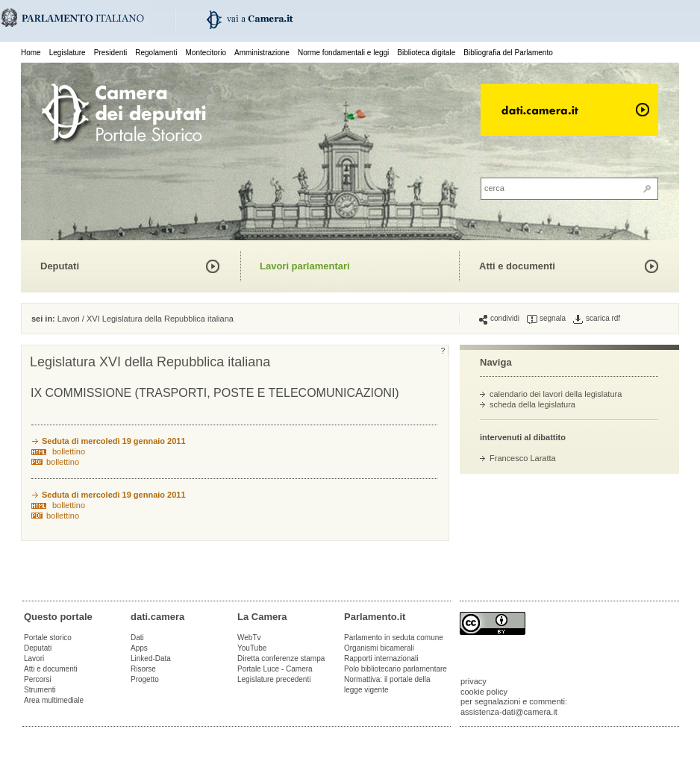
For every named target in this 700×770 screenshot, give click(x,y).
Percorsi (38, 679)
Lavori (69, 319)
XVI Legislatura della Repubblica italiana (160, 319)
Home (31, 53)
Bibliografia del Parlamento (508, 53)
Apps (139, 648)
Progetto (145, 679)
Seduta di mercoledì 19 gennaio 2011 (114, 441)
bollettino (69, 451)
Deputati (60, 266)
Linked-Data (151, 658)
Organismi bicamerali (379, 648)
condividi (499, 319)
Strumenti (40, 690)
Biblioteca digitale (426, 53)
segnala (546, 319)
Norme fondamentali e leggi (343, 53)
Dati (137, 638)
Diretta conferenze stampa (281, 658)
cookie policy (484, 692)
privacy (474, 681)
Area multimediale (54, 700)
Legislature (68, 53)
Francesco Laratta (523, 458)
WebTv (249, 638)
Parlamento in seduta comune (394, 638)
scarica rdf (597, 319)
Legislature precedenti (274, 679)
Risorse (143, 669)
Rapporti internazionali (381, 658)
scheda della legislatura (532, 404)
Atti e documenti (517, 266)
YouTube (252, 648)
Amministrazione (262, 53)
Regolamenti (156, 53)
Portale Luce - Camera (275, 669)
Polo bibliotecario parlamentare (396, 669)
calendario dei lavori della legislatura (556, 394)
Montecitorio (205, 53)
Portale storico (48, 638)
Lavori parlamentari (305, 266)
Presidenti (110, 53)
